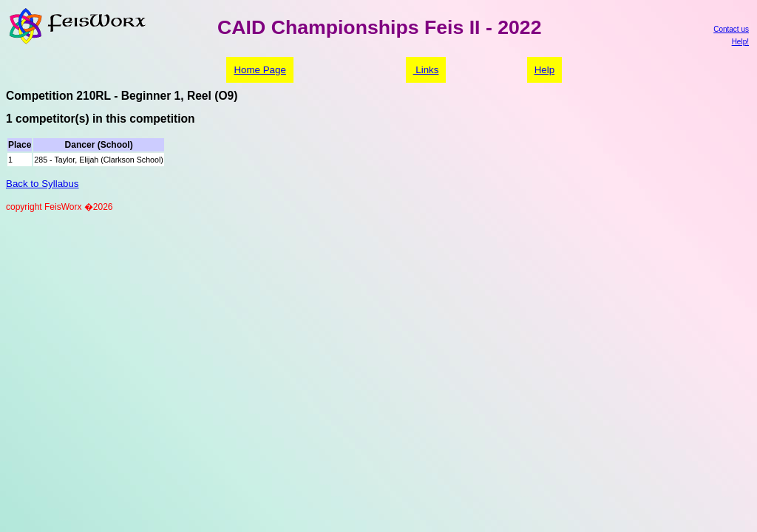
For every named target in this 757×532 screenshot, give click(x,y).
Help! (740, 42)
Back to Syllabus (43, 184)
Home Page (259, 70)
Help (544, 70)
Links (426, 70)
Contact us (731, 29)
